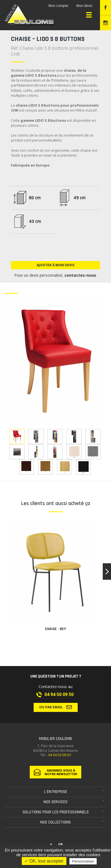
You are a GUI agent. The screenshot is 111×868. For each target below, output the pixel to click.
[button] (107, 572)
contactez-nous (80, 275)
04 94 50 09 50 (59, 694)
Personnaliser (83, 861)
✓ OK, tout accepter (44, 861)
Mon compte (58, 6)
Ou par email (55, 707)
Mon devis (84, 6)
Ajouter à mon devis (55, 265)
